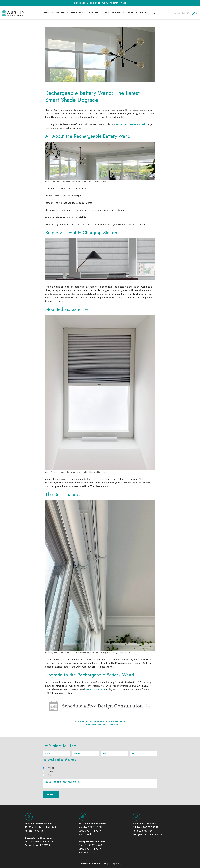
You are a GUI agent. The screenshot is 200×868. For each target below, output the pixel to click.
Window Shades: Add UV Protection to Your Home (102, 722)
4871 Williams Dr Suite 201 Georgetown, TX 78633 (39, 841)
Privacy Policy (115, 864)
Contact (143, 12)
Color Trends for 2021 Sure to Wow (102, 725)
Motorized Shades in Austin (131, 124)
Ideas (106, 12)
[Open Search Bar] (154, 13)
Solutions (94, 12)
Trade (130, 12)
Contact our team (96, 689)
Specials (118, 12)
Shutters (62, 12)
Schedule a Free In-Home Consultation (100, 3)
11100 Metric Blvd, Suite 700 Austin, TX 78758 (40, 827)
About (49, 12)
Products (77, 12)
